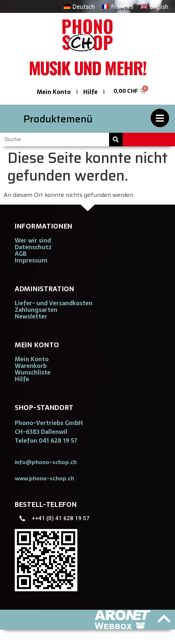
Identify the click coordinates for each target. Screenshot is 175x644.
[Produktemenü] (160, 118)
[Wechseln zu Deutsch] (79, 6)
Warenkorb (31, 366)
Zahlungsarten (36, 310)
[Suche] (116, 140)
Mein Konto (54, 92)
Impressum (31, 260)
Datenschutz (33, 247)
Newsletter (31, 316)
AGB (21, 254)
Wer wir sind (33, 240)
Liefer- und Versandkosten (54, 303)
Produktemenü (58, 119)
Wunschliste (33, 372)
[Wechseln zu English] (155, 6)
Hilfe (90, 92)
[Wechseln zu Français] (118, 6)
